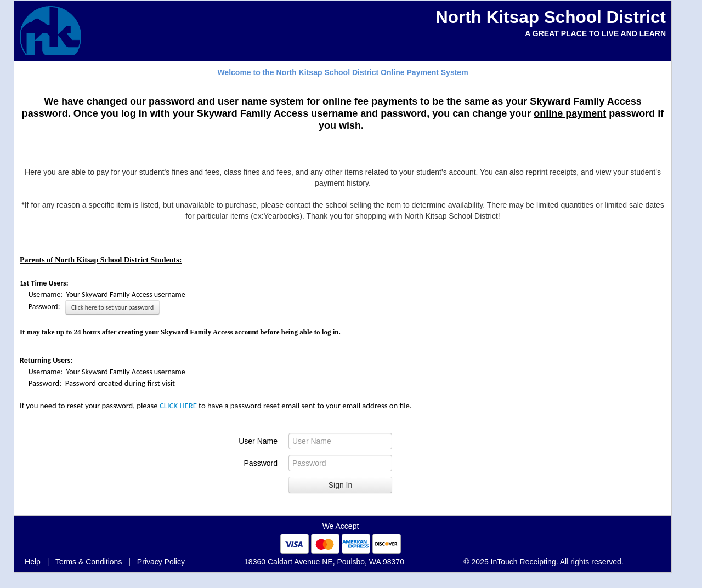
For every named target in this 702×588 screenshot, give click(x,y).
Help (33, 562)
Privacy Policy (161, 562)
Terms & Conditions (89, 562)
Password (261, 463)
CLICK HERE (178, 406)
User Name (258, 441)
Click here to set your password (112, 307)
